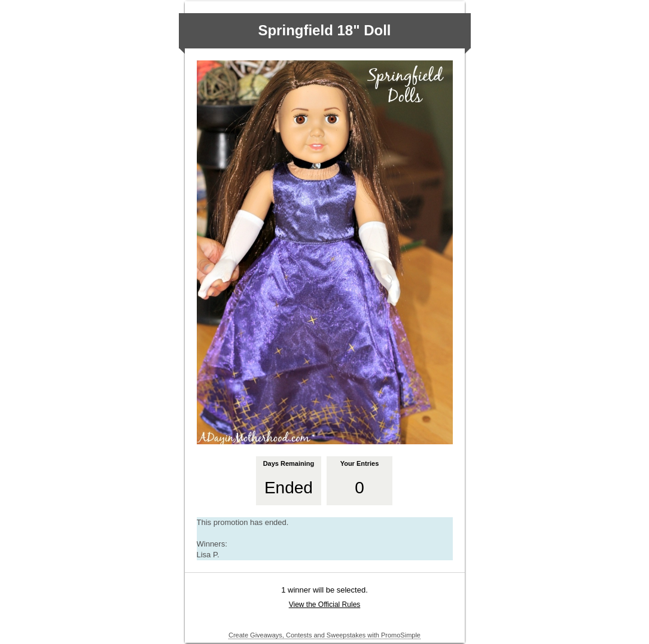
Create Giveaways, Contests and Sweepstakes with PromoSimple (324, 635)
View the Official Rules (325, 605)
